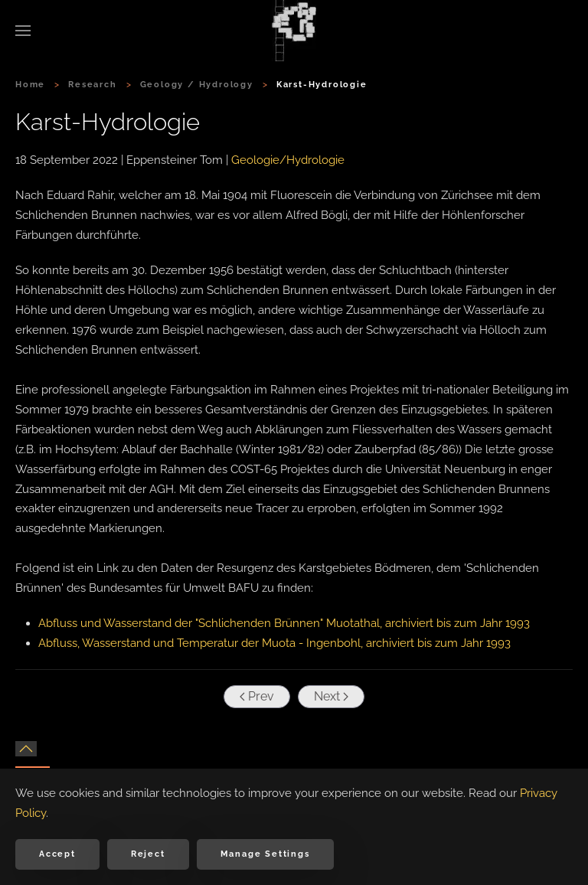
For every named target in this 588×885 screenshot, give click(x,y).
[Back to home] (294, 31)
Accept (57, 854)
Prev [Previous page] (255, 696)
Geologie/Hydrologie (288, 160)
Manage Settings (265, 854)
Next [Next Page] (330, 696)
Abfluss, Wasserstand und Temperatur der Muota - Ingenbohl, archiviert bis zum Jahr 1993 (274, 643)
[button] (23, 31)
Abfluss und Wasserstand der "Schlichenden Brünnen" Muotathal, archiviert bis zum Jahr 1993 (284, 623)
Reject (148, 854)
